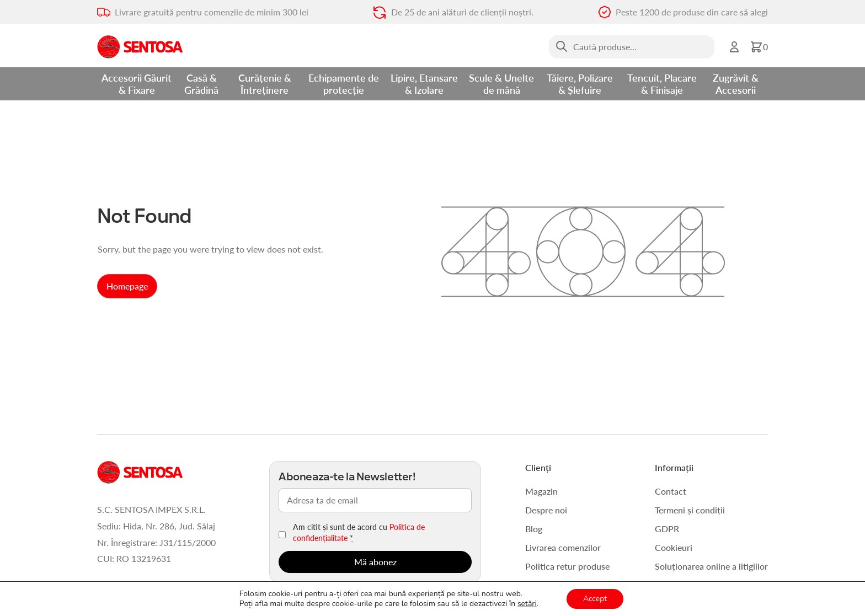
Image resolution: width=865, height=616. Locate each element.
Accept (595, 599)
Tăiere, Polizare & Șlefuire (580, 84)
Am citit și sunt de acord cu (359, 532)
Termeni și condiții (690, 510)
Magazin (541, 491)
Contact (671, 491)
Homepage (127, 286)
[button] (759, 47)
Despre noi (546, 510)
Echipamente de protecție (344, 84)
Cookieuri (674, 547)
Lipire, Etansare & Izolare (424, 84)
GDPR (667, 529)
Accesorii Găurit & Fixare (137, 84)
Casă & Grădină (201, 84)
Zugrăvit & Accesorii (736, 84)
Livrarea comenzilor (563, 547)
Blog (534, 529)
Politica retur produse (567, 566)
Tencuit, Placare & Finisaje (662, 84)
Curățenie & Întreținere (265, 84)
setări (527, 604)
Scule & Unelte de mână (501, 84)
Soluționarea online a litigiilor (711, 566)
